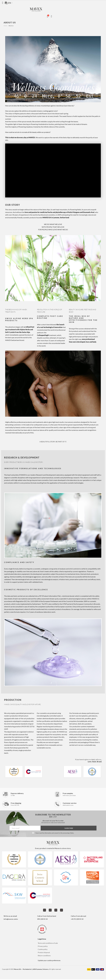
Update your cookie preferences (49, 961)
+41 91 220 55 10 (77, 920)
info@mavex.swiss (11, 920)
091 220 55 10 (42, 920)
